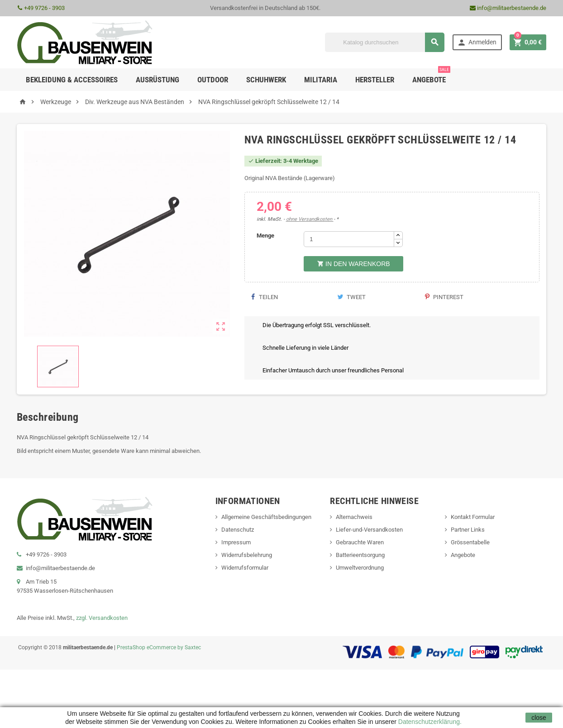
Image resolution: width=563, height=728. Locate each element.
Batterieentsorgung (360, 555)
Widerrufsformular (245, 568)
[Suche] (385, 42)
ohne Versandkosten (310, 219)
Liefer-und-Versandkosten (369, 530)
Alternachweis (354, 517)
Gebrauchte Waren (360, 542)
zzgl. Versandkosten (102, 618)
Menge (265, 236)
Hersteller (375, 80)
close (539, 718)
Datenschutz (238, 530)
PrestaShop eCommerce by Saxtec (159, 647)
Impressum (236, 542)
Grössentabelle (470, 542)
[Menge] (349, 239)
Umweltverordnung (360, 568)
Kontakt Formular (473, 517)
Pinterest (444, 297)
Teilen (265, 297)
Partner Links (468, 530)
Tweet (351, 297)
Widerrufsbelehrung (247, 555)
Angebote (431, 76)
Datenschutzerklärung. (429, 722)
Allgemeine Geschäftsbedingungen (266, 517)
